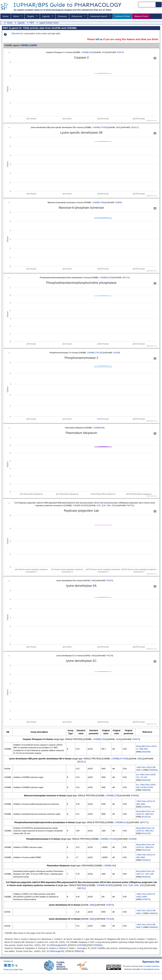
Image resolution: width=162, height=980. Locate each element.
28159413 (146, 877)
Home (5, 16)
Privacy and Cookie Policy (13, 970)
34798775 (146, 899)
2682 (93, 656)
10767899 (81, 945)
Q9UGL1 (134, 127)
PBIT (32, 23)
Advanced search (99, 16)
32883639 (146, 790)
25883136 (79, 951)
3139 (104, 505)
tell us (99, 39)
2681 (118, 127)
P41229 (109, 656)
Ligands (46, 16)
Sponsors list (151, 962)
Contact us (8, 961)
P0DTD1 (130, 505)
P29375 (109, 581)
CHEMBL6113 (105, 278)
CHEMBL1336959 (29, 45)
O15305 (116, 353)
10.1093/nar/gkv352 (55, 951)
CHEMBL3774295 (100, 127)
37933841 (98, 945)
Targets (30, 16)
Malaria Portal (141, 16)
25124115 (146, 817)
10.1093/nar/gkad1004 (57, 945)
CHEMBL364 (99, 428)
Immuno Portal (122, 16)
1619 (104, 52)
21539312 (146, 807)
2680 (93, 581)
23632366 (146, 752)
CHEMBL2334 (87, 52)
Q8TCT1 (126, 278)
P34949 (118, 202)
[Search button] (159, 5)
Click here (16, 34)
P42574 (120, 52)
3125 (99, 505)
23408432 (153, 770)
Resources (77, 16)
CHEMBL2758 (98, 202)
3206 (109, 505)
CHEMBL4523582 (80, 505)
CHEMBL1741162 (95, 353)
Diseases (62, 16)
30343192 (146, 780)
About (16, 16)
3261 (114, 505)
